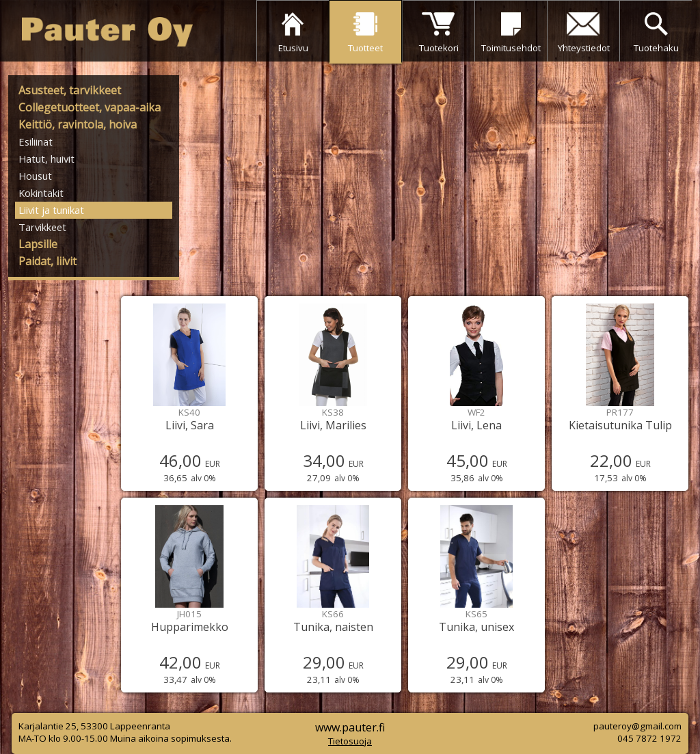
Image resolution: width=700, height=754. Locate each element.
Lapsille (38, 244)
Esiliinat (36, 142)
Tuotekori (439, 48)
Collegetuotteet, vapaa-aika (90, 107)
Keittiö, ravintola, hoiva (78, 124)
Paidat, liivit (48, 261)
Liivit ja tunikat (51, 210)
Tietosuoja (350, 741)
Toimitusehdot (511, 48)
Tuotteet (365, 48)
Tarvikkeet (42, 227)
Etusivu (293, 48)
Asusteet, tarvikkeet (70, 90)
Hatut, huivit (46, 159)
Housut (35, 176)
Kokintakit (41, 193)
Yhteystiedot (584, 48)
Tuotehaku (656, 48)
